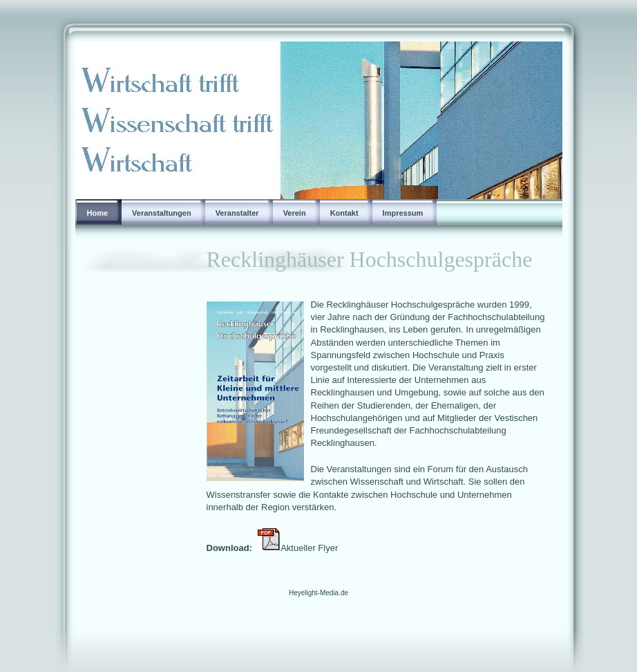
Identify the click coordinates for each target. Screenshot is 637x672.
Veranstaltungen (162, 213)
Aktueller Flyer (313, 548)
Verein (295, 213)
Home (98, 213)
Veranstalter (237, 213)
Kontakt (344, 213)
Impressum (403, 213)
